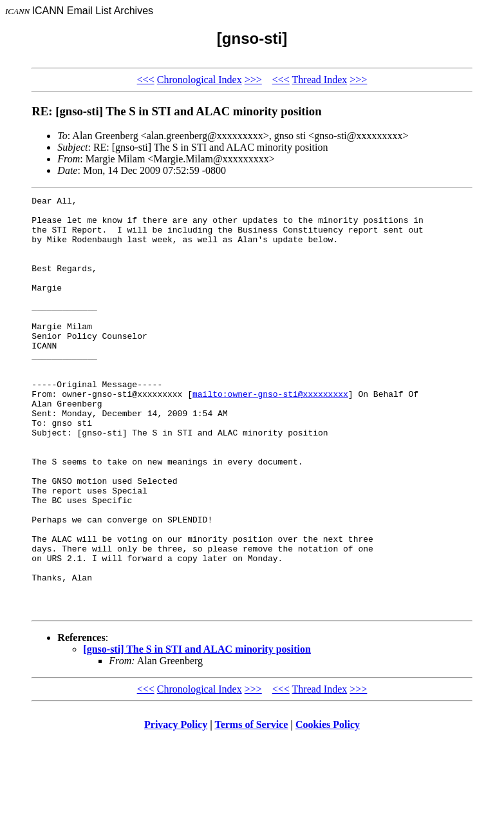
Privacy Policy (176, 808)
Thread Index (320, 80)
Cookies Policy (328, 808)
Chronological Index (200, 80)
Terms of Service (251, 808)
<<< (146, 80)
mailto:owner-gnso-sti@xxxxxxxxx (270, 434)
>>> (253, 80)
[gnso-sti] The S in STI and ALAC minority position (197, 732)
